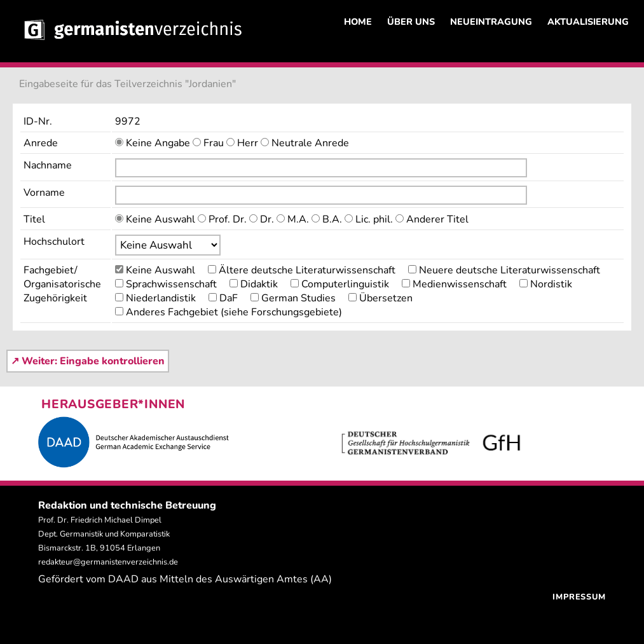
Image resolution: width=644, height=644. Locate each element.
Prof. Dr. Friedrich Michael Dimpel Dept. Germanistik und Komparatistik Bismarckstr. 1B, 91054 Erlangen (104, 534)
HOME (358, 22)
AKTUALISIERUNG (588, 22)
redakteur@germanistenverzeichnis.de (108, 562)
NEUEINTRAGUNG (491, 22)
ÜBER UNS (411, 22)
